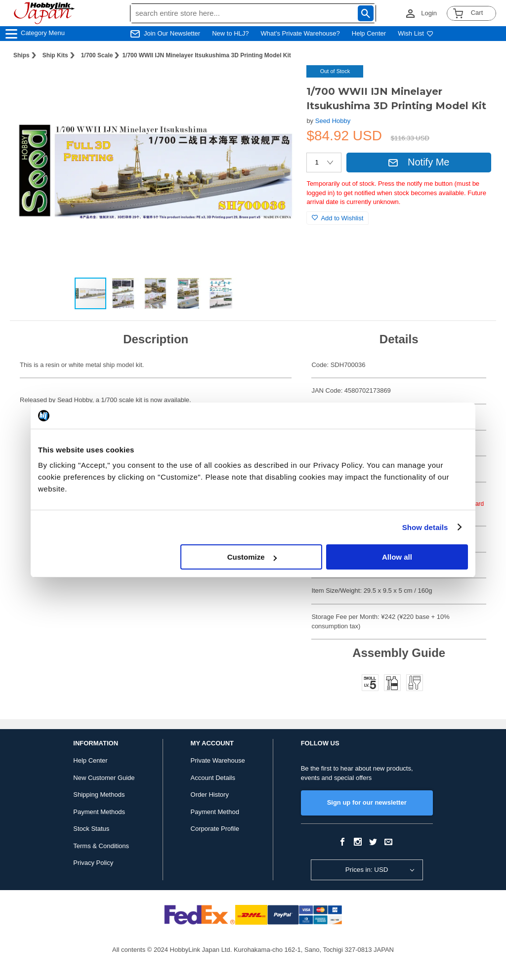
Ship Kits (55, 55)
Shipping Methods (99, 795)
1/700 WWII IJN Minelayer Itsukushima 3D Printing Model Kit (206, 55)
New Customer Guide (104, 778)
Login (429, 13)
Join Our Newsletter (172, 33)
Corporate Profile (215, 829)
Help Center (369, 33)
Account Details (213, 778)
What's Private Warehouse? (300, 33)
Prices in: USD (367, 870)
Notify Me (419, 162)
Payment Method (215, 812)
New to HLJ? (230, 33)
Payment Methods (99, 812)
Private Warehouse (218, 760)
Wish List (416, 33)
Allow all (397, 557)
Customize (252, 557)
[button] (279, 83)
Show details (425, 527)
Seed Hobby (333, 121)
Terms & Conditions (101, 846)
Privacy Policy (93, 863)
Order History (210, 795)
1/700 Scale (97, 55)
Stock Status (91, 829)
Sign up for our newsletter (367, 802)
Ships (21, 55)
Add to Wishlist (337, 218)
